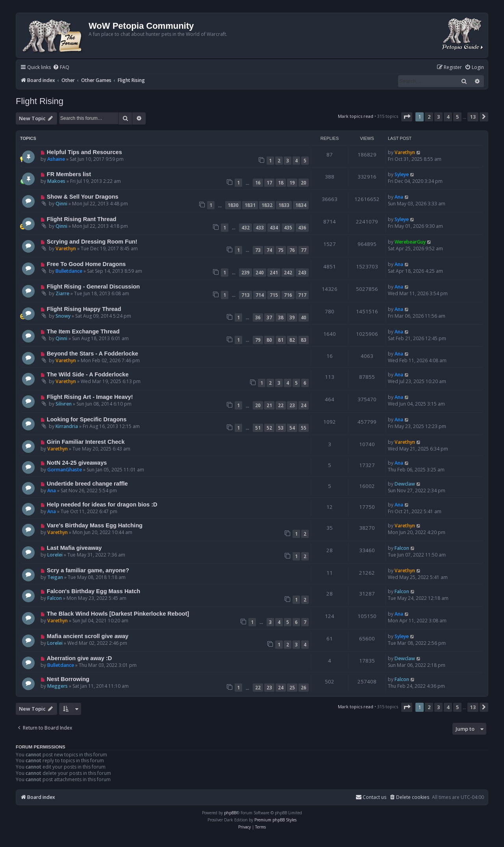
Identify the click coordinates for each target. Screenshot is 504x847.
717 (302, 295)
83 (304, 340)
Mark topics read (356, 116)
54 (292, 428)
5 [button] (457, 117)
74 (269, 250)
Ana (399, 197)
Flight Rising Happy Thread (84, 309)
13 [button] (473, 117)
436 (302, 228)
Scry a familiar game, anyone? (88, 570)
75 (281, 250)
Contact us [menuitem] (371, 797)
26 (304, 688)
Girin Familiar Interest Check (86, 442)
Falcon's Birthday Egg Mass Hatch (94, 591)
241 (274, 273)
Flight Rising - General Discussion (93, 287)
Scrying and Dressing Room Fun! (92, 242)
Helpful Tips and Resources (84, 152)
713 (246, 295)
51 (258, 428)
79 (258, 340)
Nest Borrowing (68, 679)
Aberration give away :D (79, 658)
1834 (301, 205)
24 (304, 405)
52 (269, 428)
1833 (284, 205)
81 (281, 340)
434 (274, 228)
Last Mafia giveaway (74, 548)
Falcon (402, 548)
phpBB (230, 813)
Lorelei (55, 555)
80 (269, 340)
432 (246, 228)
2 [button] (429, 117)
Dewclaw (405, 484)
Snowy (63, 316)
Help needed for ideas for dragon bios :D (102, 504)
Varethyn (405, 152)
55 (304, 428)
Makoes (56, 181)
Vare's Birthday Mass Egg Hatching (95, 525)
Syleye (402, 174)
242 (288, 273)
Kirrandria (67, 426)
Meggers (57, 686)
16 (258, 183)
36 (258, 317)
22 (281, 405)
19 (292, 183)
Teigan (55, 577)
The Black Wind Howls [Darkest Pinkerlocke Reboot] (118, 614)
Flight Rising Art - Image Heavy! (90, 397)
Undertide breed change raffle (87, 484)
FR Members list (69, 174)
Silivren (64, 404)
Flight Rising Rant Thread (82, 219)
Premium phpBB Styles (275, 820)
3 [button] (438, 117)
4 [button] (448, 117)
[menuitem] (61, 68)
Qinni (61, 204)
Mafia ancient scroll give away (88, 636)
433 (260, 228)
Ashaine (56, 159)
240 (260, 273)
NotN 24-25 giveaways (77, 463)
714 (260, 295)
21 (269, 405)
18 (281, 183)
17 (269, 183)
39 (292, 317)
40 (304, 317)
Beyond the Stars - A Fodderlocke (93, 354)
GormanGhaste (65, 470)
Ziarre (62, 293)
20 (304, 183)
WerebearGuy (410, 242)
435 (288, 228)
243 (302, 273)
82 (292, 340)
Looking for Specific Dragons (87, 419)
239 (246, 273)
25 (292, 688)
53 (281, 428)
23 (292, 405)
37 (269, 317)
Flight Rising (40, 101)
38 (281, 317)
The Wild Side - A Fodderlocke (88, 374)
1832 (267, 205)
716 (288, 295)
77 (304, 250)
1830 (233, 205)
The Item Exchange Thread (83, 331)
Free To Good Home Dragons (86, 264)
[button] (407, 117)
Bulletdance (69, 271)
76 (292, 250)
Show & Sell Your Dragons (83, 197)
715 (274, 295)
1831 (250, 205)
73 (258, 250)
